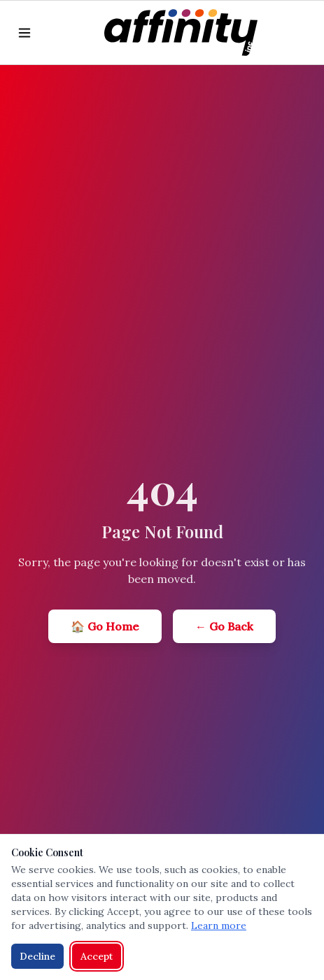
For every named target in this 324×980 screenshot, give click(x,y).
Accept (97, 956)
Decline (37, 956)
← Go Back (224, 626)
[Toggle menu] (24, 33)
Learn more (219, 925)
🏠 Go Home (105, 626)
